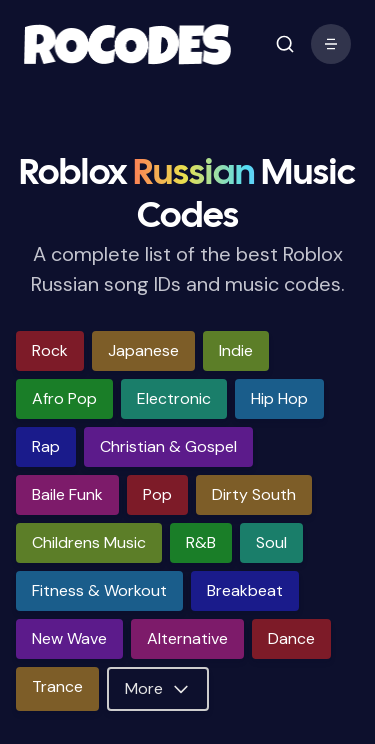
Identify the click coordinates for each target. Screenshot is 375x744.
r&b (201, 542)
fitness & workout (99, 590)
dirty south (254, 494)
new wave (69, 638)
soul (271, 542)
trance (57, 686)
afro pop (64, 398)
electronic (174, 398)
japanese (143, 350)
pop (157, 494)
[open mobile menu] (285, 44)
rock (50, 350)
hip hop (279, 398)
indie (236, 350)
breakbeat (245, 590)
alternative (187, 638)
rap (46, 446)
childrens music (89, 542)
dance (291, 638)
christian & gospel (168, 446)
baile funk (67, 494)
